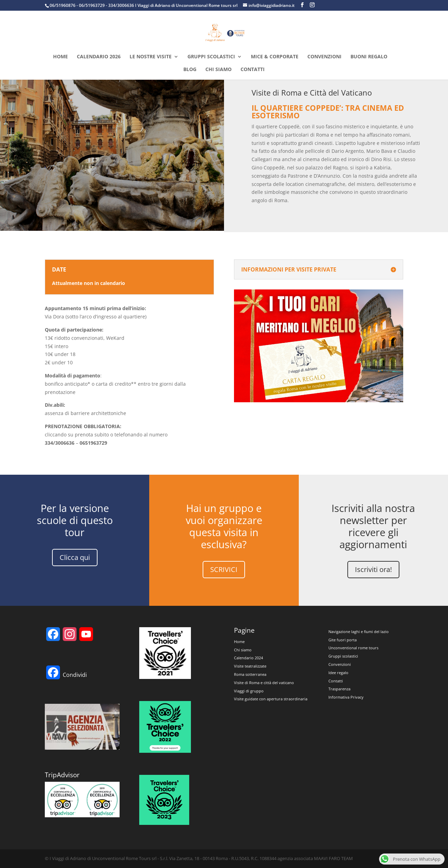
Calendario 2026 (99, 57)
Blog (190, 70)
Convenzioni (324, 57)
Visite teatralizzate (250, 666)
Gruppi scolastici (343, 656)
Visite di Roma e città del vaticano (264, 683)
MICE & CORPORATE (275, 57)
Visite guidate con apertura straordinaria (271, 699)
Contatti (253, 70)
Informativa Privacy (346, 697)
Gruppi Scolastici (211, 57)
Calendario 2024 (248, 658)
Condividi (75, 675)
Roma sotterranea (250, 674)
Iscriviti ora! (373, 569)
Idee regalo (338, 673)
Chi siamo (218, 70)
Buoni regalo (369, 57)
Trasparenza (339, 689)
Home (60, 57)
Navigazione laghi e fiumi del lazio (359, 632)
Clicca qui (75, 557)
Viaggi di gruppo (249, 691)
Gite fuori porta (343, 640)
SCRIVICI (224, 569)
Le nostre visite (151, 57)
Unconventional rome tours (353, 648)
